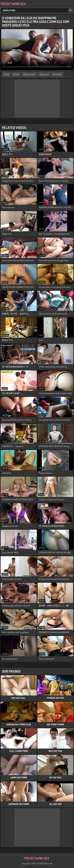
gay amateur (31, 74)
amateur (58, 74)
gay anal (45, 74)
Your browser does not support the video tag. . (37, 50)
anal (17, 74)
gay (8, 74)
